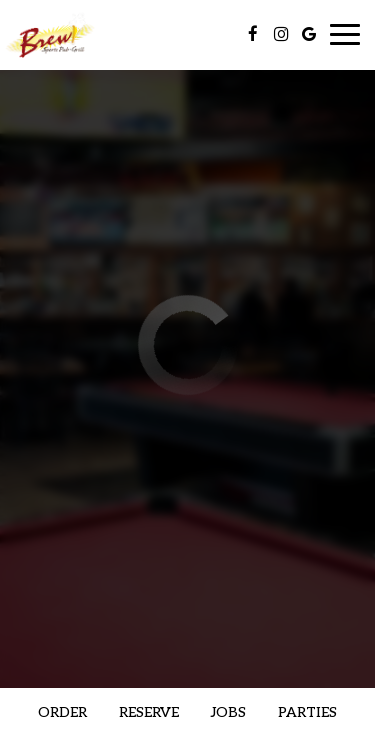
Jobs (228, 712)
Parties (307, 712)
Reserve (149, 712)
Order (62, 712)
